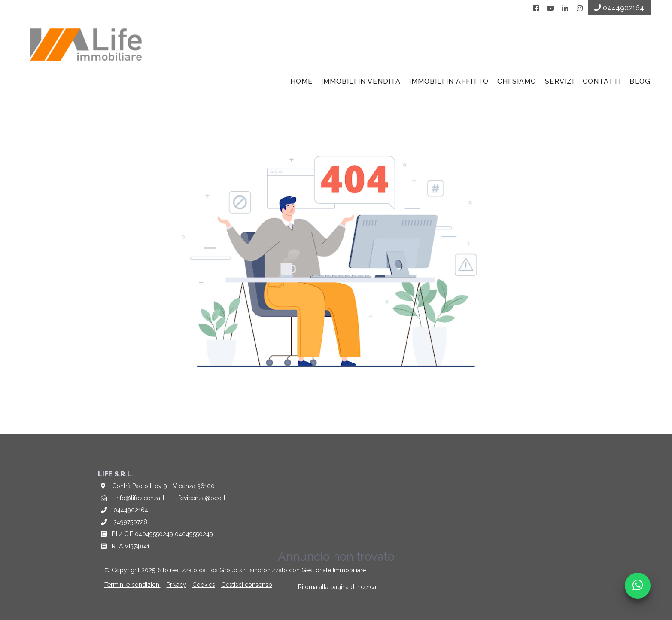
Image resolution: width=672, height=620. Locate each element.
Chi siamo (517, 81)
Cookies (204, 585)
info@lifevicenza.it (140, 498)
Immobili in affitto (449, 81)
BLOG (640, 81)
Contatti (602, 81)
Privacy (176, 585)
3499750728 (130, 522)
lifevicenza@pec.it (201, 498)
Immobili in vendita (361, 81)
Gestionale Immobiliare (334, 570)
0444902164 (131, 510)
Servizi (559, 81)
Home (301, 81)
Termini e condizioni (132, 585)
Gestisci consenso (247, 585)
